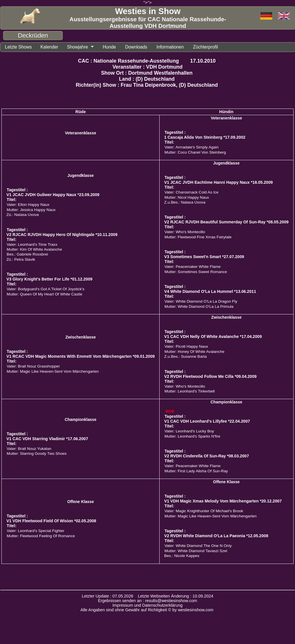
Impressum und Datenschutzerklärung (147, 606)
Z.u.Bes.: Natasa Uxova (185, 203)
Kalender (51, 47)
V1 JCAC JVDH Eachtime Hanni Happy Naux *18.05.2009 (219, 183)
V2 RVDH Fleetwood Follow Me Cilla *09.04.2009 (210, 377)
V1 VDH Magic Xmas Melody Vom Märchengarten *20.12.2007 (223, 501)
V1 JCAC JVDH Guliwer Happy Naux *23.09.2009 (53, 195)
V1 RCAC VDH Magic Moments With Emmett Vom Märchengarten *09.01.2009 (81, 357)
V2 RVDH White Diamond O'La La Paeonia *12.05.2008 (216, 536)
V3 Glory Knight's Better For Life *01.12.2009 (49, 279)
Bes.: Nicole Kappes (182, 556)
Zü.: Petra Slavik (21, 260)
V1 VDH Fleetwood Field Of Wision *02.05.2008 (51, 521)
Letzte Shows (19, 47)
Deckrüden (33, 35)
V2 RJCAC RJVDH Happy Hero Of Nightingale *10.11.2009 (62, 235)
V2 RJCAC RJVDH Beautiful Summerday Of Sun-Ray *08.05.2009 (226, 222)
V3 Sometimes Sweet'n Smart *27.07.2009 (204, 257)
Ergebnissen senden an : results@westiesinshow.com (148, 601)
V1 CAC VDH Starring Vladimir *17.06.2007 (47, 439)
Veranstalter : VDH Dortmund (147, 67)
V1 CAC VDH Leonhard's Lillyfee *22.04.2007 (207, 421)
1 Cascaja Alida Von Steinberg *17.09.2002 (205, 138)
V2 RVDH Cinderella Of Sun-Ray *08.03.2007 (207, 456)
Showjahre (80, 47)
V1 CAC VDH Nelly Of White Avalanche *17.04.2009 (213, 337)
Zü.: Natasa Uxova (23, 215)
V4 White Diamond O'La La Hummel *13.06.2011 (210, 292)
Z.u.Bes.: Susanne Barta (185, 357)
